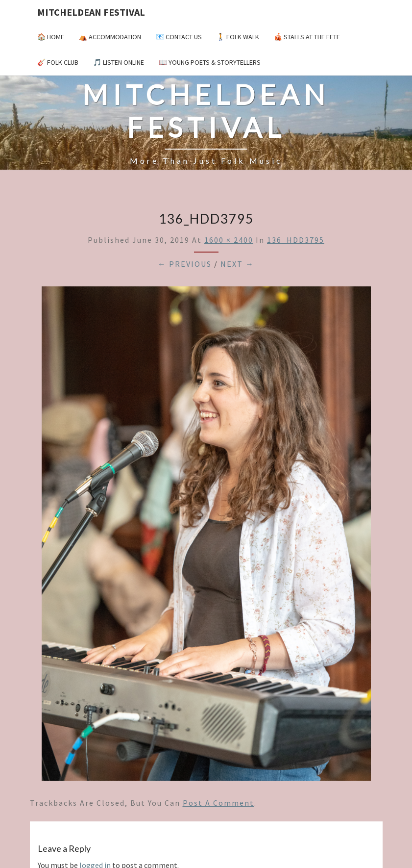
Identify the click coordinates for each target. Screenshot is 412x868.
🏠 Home (51, 37)
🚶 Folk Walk (238, 37)
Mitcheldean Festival (91, 12)
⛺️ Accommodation (110, 37)
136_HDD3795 (296, 240)
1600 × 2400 (229, 240)
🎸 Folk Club (58, 62)
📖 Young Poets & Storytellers (210, 62)
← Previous (185, 264)
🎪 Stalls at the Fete (307, 37)
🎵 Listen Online (119, 62)
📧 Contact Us (179, 37)
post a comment (218, 803)
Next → (237, 264)
